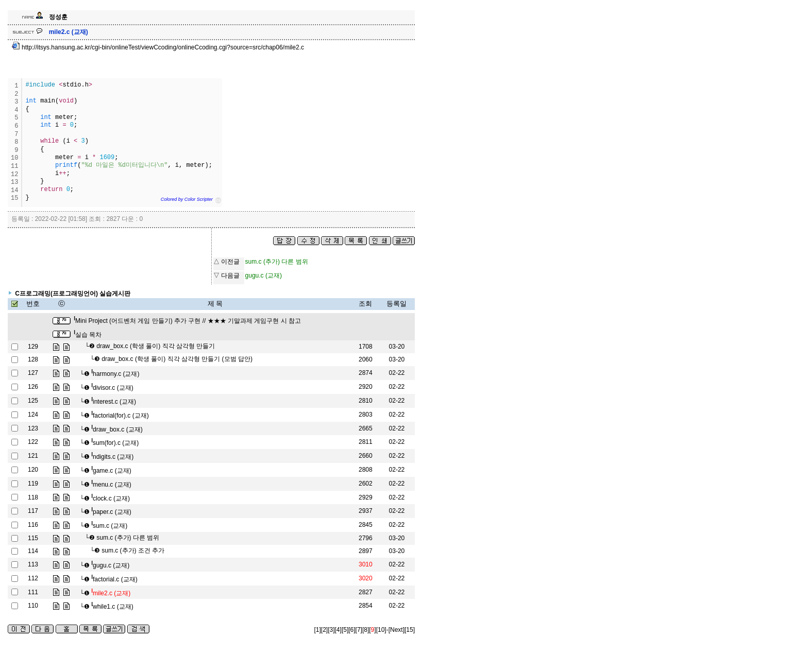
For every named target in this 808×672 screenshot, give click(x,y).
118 (33, 497)
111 (33, 592)
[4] (338, 630)
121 (33, 456)
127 (33, 373)
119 (33, 484)
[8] (366, 630)
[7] (359, 630)
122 (33, 442)
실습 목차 (88, 335)
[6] (352, 630)
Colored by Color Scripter (187, 199)
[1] (318, 630)
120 (33, 470)
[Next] (397, 630)
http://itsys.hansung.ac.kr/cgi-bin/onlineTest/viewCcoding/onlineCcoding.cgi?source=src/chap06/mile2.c (158, 47)
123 (33, 428)
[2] (324, 630)
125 (33, 401)
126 (33, 387)
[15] (410, 630)
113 (33, 564)
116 (33, 525)
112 (33, 578)
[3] (331, 630)
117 (33, 511)
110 (33, 606)
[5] (345, 630)
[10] (381, 630)
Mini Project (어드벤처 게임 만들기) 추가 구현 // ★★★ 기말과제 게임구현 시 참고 (187, 321)
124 (33, 415)
